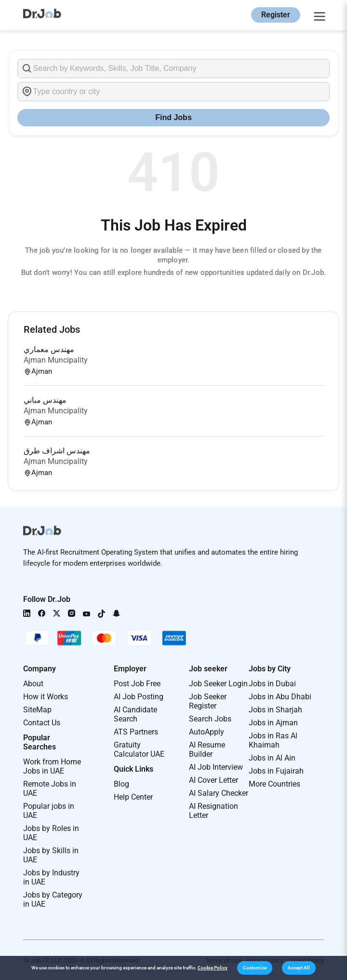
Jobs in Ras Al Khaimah (273, 740)
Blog (121, 784)
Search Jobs (210, 719)
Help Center (133, 797)
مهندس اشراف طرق (57, 451)
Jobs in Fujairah (276, 771)
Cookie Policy (213, 968)
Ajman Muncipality (56, 360)
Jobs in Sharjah (275, 710)
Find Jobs (173, 117)
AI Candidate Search (135, 714)
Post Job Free (137, 684)
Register (276, 15)
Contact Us (42, 723)
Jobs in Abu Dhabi (280, 697)
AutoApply (207, 732)
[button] (255, 968)
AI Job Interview (216, 767)
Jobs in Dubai (272, 684)
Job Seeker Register (208, 701)
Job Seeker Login (218, 684)
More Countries (274, 784)
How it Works (46, 697)
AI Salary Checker (219, 793)
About (33, 684)
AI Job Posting (139, 697)
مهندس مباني (45, 400)
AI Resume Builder (207, 749)
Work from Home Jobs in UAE (52, 766)
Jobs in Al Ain (272, 758)
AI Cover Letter (214, 780)
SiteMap (37, 710)
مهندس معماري (49, 349)
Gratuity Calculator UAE (139, 749)
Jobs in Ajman (273, 723)
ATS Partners (136, 732)
